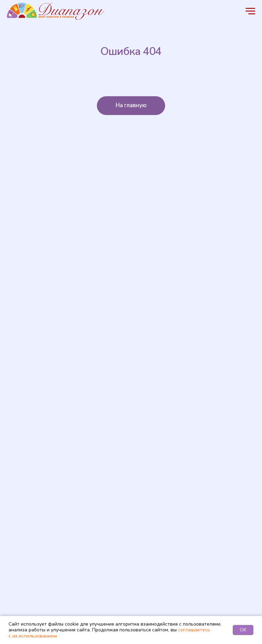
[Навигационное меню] (250, 11)
